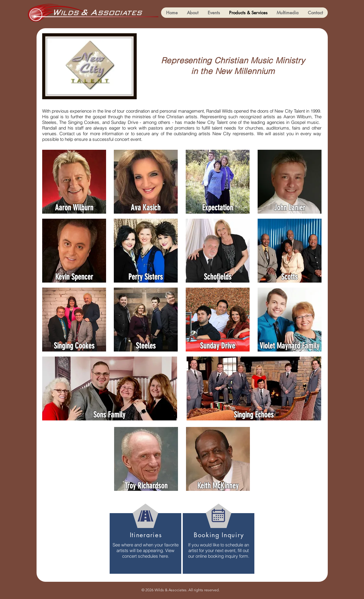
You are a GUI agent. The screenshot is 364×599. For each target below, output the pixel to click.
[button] (287, 13)
